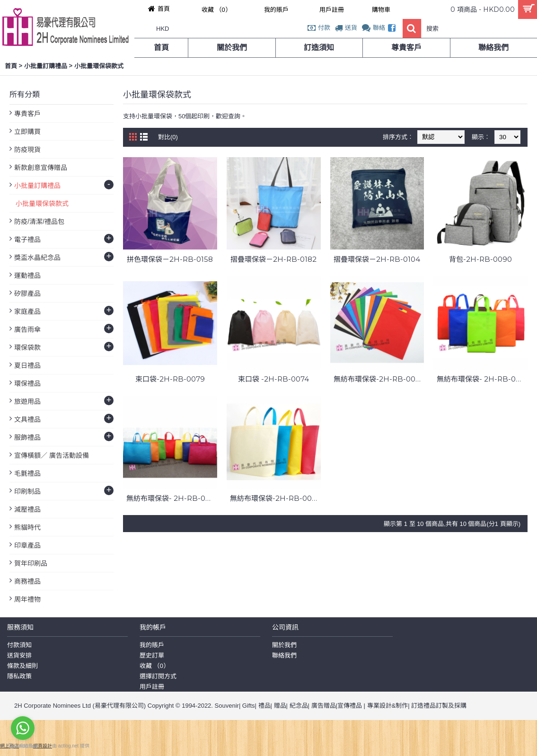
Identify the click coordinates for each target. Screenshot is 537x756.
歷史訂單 (152, 655)
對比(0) (168, 137)
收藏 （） (154, 666)
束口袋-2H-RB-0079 (170, 379)
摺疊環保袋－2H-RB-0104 (377, 259)
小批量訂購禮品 (46, 66)
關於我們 (284, 645)
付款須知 (19, 645)
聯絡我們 (284, 655)
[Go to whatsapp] (23, 728)
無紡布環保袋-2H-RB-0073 (379, 379)
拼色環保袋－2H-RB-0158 (170, 259)
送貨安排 (19, 655)
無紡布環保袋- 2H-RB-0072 (482, 379)
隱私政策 (19, 676)
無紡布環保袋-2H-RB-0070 (275, 498)
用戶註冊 (152, 687)
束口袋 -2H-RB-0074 (273, 379)
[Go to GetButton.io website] (23, 746)
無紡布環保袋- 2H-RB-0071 (172, 498)
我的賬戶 (152, 645)
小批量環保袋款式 (99, 66)
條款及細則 (22, 666)
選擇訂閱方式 (158, 676)
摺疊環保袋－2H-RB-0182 (273, 259)
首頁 (11, 66)
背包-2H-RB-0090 (480, 259)
